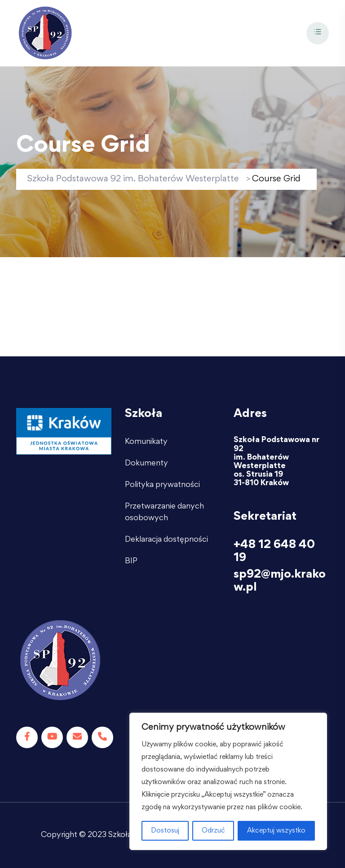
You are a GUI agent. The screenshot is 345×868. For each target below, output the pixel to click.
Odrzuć (213, 831)
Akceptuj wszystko (276, 831)
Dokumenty (146, 464)
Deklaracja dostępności (166, 540)
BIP (131, 561)
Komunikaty (146, 442)
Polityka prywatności (162, 485)
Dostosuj (165, 831)
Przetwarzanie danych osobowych (164, 513)
